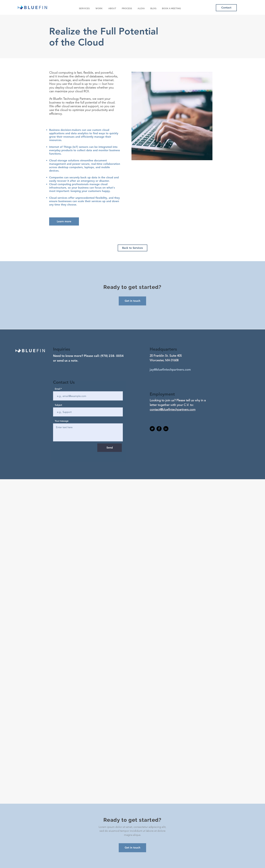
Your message (62, 421)
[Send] (110, 448)
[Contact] (226, 8)
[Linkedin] (166, 429)
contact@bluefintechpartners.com (173, 409)
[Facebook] (159, 429)
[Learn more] (64, 221)
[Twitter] (152, 429)
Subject (58, 405)
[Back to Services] (132, 248)
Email (57, 389)
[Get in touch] (132, 848)
